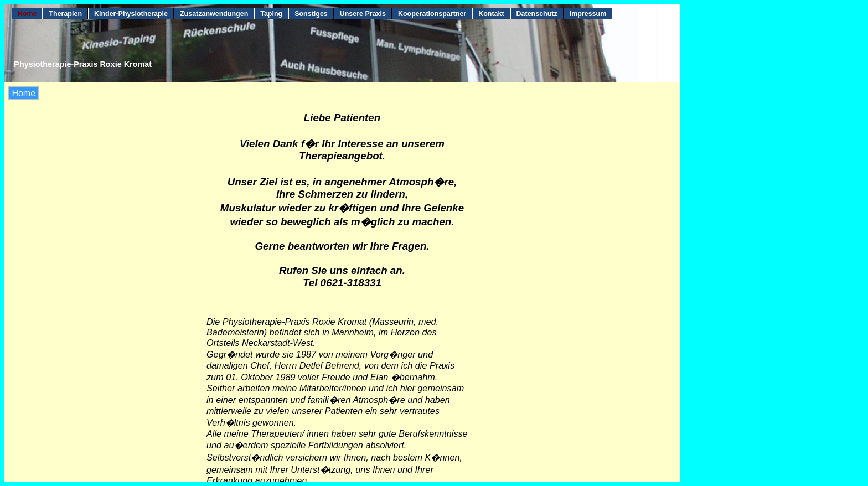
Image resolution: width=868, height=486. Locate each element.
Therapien (65, 14)
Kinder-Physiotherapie (131, 14)
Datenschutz (537, 14)
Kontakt (491, 14)
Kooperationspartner (432, 14)
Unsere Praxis (363, 14)
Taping (271, 14)
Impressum (588, 14)
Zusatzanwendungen (214, 14)
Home (27, 14)
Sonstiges (311, 14)
